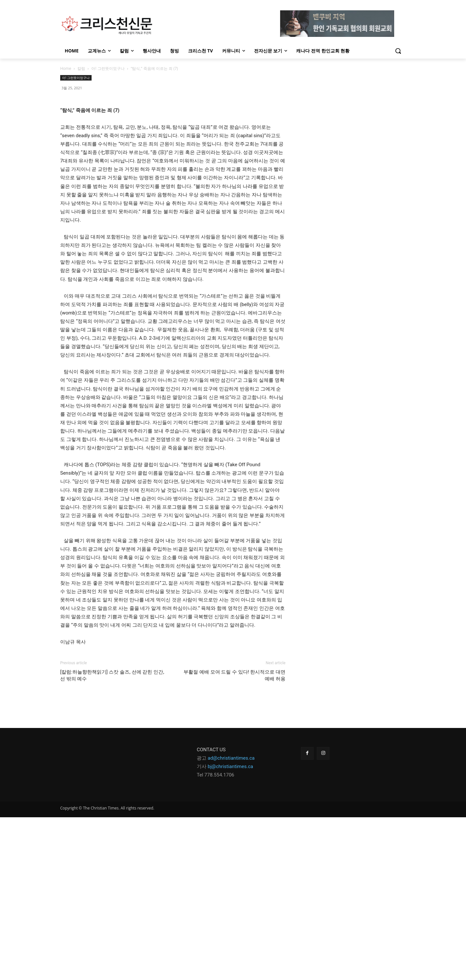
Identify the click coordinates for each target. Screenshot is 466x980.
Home (66, 68)
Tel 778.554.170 (214, 938)
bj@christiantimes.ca (230, 929)
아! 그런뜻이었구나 (108, 68)
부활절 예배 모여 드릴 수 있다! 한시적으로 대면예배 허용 (234, 838)
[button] (398, 51)
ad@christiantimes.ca (231, 921)
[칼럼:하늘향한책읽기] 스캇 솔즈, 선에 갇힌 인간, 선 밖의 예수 (112, 838)
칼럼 (81, 68)
